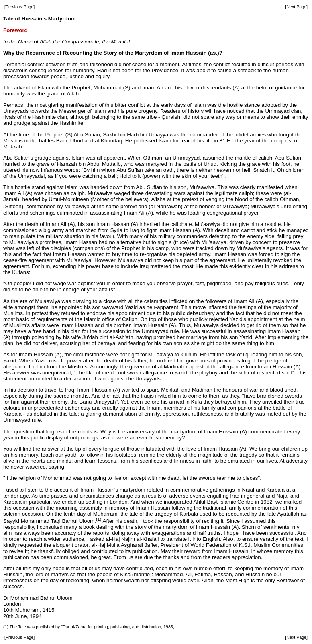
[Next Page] (296, 7)
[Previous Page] (19, 7)
